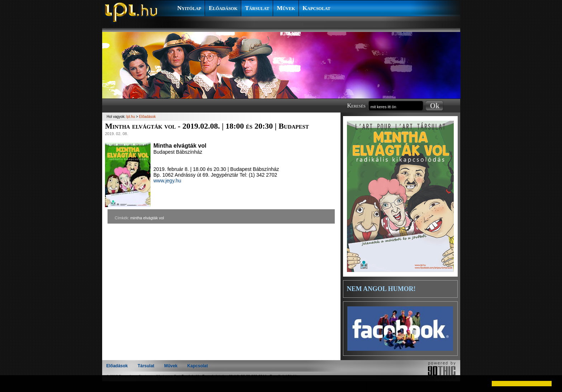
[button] (11, 383)
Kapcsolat (316, 8)
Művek (286, 8)
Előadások (223, 8)
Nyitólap (189, 8)
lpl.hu (131, 117)
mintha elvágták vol (147, 218)
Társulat (257, 8)
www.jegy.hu (167, 181)
